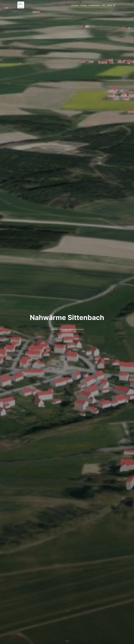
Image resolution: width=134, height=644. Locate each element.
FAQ (103, 5)
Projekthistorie (94, 5)
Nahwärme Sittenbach (67, 317)
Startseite (75, 5)
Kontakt (84, 5)
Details (110, 5)
